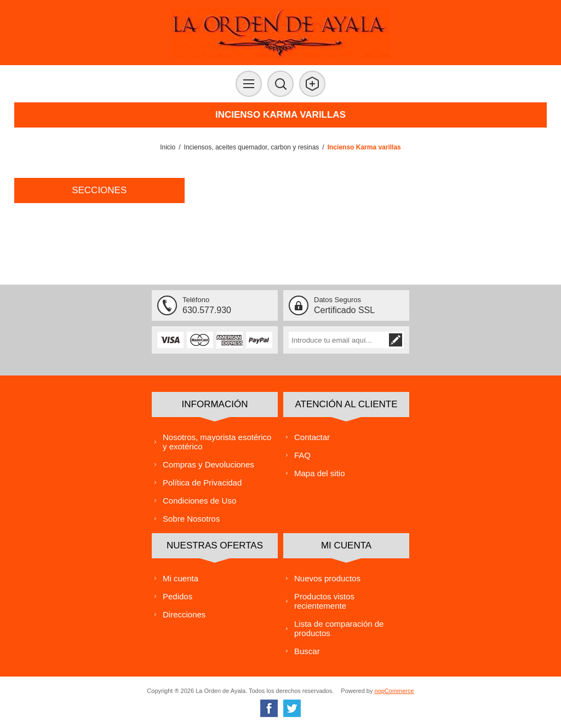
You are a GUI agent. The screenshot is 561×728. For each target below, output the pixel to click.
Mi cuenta (181, 578)
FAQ (302, 455)
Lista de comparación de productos (339, 628)
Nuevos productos (327, 578)
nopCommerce (394, 691)
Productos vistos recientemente (324, 601)
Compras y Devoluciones (208, 464)
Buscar (307, 651)
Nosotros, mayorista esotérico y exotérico (217, 442)
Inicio (168, 147)
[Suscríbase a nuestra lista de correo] (338, 340)
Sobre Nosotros (191, 519)
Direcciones (184, 614)
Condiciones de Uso (199, 501)
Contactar (312, 437)
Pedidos (178, 596)
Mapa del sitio (320, 473)
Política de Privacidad (202, 483)
